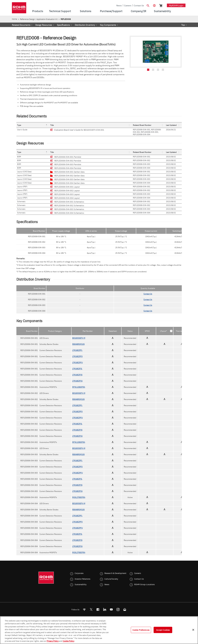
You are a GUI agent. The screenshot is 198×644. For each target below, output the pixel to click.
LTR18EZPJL (77, 369)
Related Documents (21, 25)
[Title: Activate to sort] (91, 125)
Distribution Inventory (85, 25)
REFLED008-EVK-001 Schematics (69, 202)
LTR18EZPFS (77, 356)
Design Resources (44, 25)
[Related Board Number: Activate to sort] (149, 125)
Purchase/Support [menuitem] (111, 11)
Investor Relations (82, 579)
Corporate (79, 573)
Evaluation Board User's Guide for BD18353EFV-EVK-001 (79, 130)
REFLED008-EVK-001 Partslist (68, 157)
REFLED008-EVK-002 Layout (67, 190)
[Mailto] (125, 609)
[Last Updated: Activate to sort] (173, 125)
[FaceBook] (98, 609)
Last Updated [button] (171, 125)
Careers (128, 5)
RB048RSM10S (78, 344)
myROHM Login (176, 5)
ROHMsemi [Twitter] (91, 609)
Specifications (63, 25)
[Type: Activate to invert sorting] (33, 125)
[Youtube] (111, 609)
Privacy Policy (53, 641)
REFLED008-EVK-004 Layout (67, 198)
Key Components (108, 25)
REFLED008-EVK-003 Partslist (68, 164)
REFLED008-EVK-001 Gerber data (69, 172)
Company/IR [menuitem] (139, 11)
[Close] (193, 630)
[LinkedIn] (105, 609)
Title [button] (52, 125)
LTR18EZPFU (77, 362)
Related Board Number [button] (142, 125)
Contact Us (139, 5)
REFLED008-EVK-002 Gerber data (69, 175)
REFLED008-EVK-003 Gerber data (69, 179)
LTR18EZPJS (77, 375)
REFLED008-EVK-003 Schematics (69, 209)
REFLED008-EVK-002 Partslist (68, 160)
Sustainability (81, 584)
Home (14, 19)
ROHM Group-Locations (144, 584)
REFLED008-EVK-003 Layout (67, 194)
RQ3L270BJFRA (79, 497)
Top (183, 25)
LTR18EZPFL (77, 350)
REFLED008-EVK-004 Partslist (68, 168)
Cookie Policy (68, 641)
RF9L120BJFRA (79, 387)
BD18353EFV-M (79, 338)
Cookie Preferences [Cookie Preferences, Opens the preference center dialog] (141, 630)
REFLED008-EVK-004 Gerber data (69, 183)
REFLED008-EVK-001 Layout (67, 187)
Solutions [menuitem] (86, 11)
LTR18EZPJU (77, 381)
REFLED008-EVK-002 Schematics (69, 205)
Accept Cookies (163, 630)
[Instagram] (118, 609)
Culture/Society (111, 579)
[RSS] (84, 609)
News (119, 5)
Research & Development (115, 573)
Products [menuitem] (38, 11)
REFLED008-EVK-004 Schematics (69, 213)
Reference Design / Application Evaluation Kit (39, 19)
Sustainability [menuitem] (162, 11)
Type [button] (19, 125)
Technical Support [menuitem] (60, 11)
